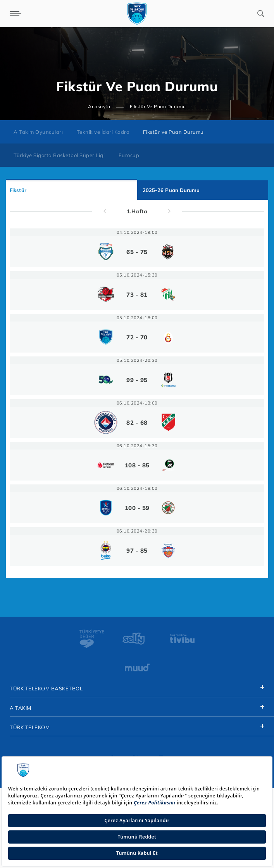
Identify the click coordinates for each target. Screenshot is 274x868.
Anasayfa (99, 106)
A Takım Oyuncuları (38, 132)
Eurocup (129, 155)
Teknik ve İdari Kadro (103, 132)
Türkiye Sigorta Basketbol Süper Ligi (59, 155)
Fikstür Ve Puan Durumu (158, 106)
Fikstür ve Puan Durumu (173, 132)
